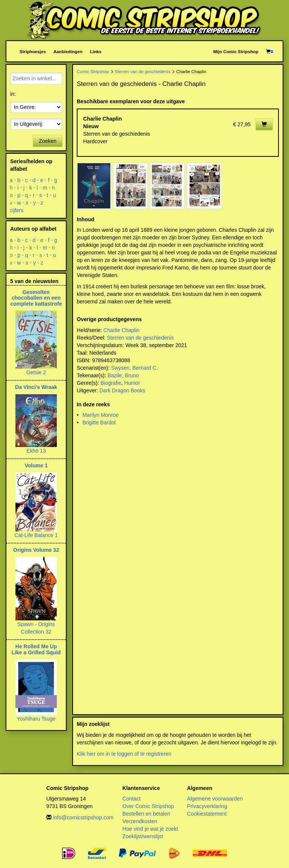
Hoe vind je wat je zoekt (150, 829)
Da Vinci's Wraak (36, 387)
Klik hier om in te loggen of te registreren (124, 754)
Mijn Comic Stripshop (236, 51)
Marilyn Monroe (100, 415)
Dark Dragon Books (122, 390)
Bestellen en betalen (146, 814)
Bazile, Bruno (123, 375)
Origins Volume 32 (36, 550)
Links (96, 51)
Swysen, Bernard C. (135, 368)
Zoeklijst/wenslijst (143, 836)
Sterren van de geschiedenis (143, 71)
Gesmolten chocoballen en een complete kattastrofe (36, 298)
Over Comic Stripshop (148, 806)
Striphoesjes (33, 51)
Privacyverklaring (207, 806)
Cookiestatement (207, 814)
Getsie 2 (36, 372)
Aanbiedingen (68, 51)
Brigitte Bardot (99, 423)
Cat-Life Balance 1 (36, 535)
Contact (131, 799)
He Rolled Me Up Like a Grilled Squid (36, 649)
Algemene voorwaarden (215, 799)
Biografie (111, 383)
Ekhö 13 (36, 451)
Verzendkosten (140, 821)
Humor (132, 383)
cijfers (17, 210)
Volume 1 (36, 465)
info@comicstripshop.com (83, 817)
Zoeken (48, 141)
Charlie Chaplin (122, 330)
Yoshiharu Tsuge (36, 719)
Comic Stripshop (93, 71)
